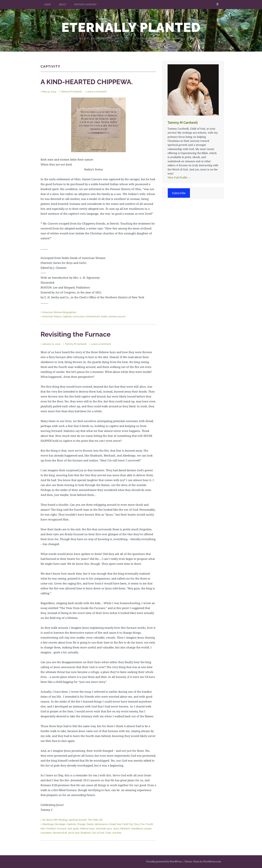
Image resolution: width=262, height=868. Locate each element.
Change (81, 824)
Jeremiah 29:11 (104, 829)
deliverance (101, 824)
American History (52, 316)
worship (117, 833)
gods (76, 829)
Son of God (98, 833)
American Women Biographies (59, 312)
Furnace (62, 829)
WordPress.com (212, 861)
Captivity (67, 316)
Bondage (60, 824)
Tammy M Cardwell (71, 92)
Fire (142, 824)
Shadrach (86, 833)
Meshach (125, 829)
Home (47, 5)
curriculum (79, 316)
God (70, 829)
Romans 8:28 (60, 833)
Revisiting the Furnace (76, 334)
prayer (148, 829)
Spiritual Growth (78, 820)
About (62, 5)
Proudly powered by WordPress (164, 861)
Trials (108, 833)
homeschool (93, 316)
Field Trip (127, 824)
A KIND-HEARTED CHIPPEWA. (87, 82)
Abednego (48, 824)
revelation (46, 833)
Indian (104, 316)
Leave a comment (96, 92)
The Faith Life (95, 820)
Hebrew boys (87, 829)
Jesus (116, 829)
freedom (51, 829)
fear (119, 824)
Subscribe (179, 193)
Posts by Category (85, 5)
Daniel (90, 824)
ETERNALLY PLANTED (131, 27)
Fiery (136, 824)
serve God (74, 833)
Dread (113, 824)
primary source (117, 316)
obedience (137, 829)
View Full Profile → (179, 177)
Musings (63, 820)
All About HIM (50, 820)
